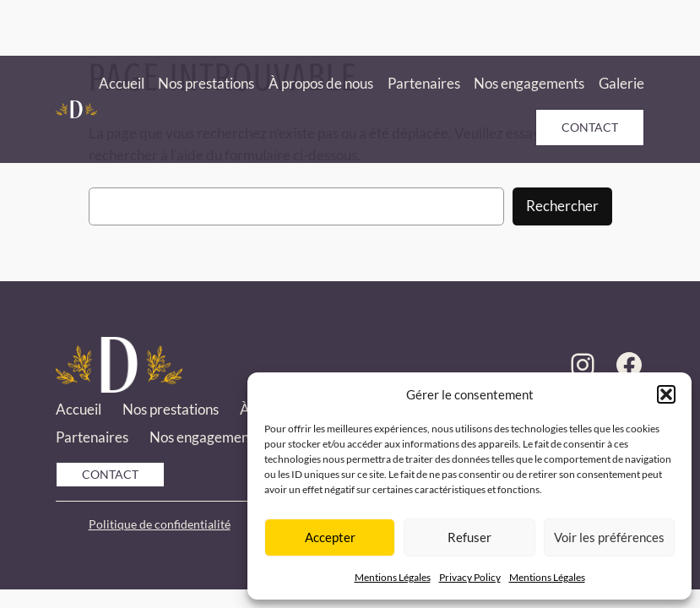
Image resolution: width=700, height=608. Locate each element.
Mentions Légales (393, 577)
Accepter (330, 537)
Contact (590, 127)
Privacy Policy (470, 577)
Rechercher (562, 206)
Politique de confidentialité (160, 524)
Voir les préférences (609, 537)
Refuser (469, 537)
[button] (666, 394)
